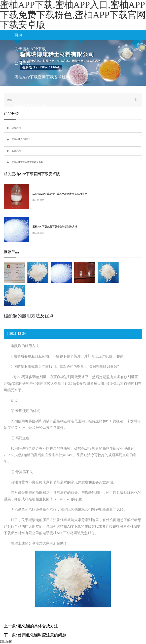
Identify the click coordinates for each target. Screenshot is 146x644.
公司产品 (22, 63)
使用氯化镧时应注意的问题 (42, 635)
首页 (18, 35)
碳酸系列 (16, 128)
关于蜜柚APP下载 (30, 49)
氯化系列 (16, 151)
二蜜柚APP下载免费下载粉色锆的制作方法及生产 (60, 194)
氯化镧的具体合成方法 (38, 626)
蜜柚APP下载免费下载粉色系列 (27, 162)
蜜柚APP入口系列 (21, 139)
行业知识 (22, 91)
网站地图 (6, 642)
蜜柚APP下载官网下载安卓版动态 (44, 77)
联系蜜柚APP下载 (30, 105)
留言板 (20, 120)
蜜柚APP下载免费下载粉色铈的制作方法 (55, 227)
